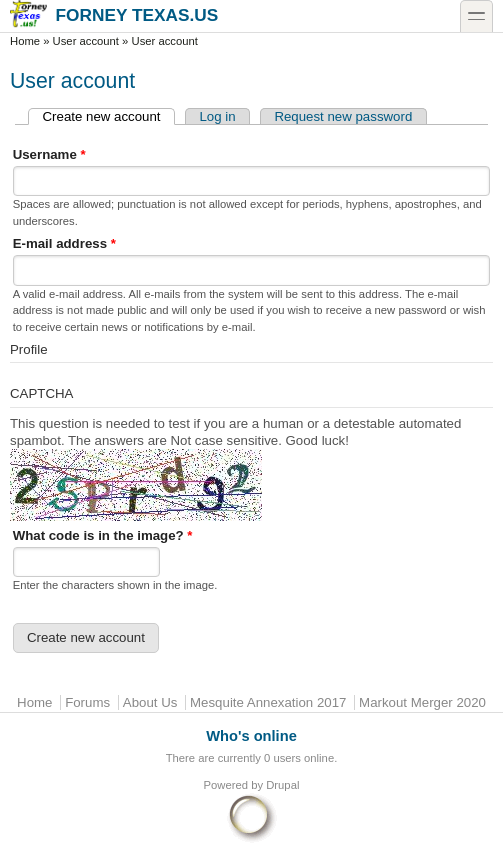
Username (49, 154)
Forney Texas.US (114, 15)
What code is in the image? (103, 535)
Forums (87, 702)
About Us (150, 702)
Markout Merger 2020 (422, 702)
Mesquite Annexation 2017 (268, 702)
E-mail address (64, 243)
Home (25, 41)
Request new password (343, 116)
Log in (217, 116)
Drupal (282, 785)
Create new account (109, 116)
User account (86, 41)
